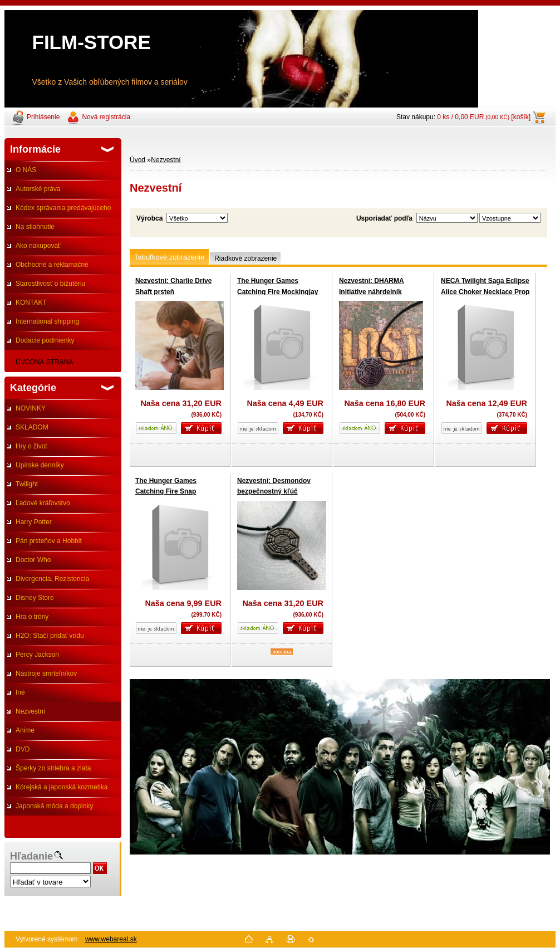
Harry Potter (34, 522)
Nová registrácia (106, 117)
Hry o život (31, 446)
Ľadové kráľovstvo (43, 503)
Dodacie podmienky (45, 340)
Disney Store (35, 598)
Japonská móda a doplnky (54, 806)
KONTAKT (31, 302)
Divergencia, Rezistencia (52, 579)
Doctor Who (33, 560)
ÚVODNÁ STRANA (44, 362)
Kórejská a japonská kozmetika (62, 787)
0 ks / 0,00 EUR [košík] (484, 117)
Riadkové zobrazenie (245, 258)
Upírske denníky (40, 465)
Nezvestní (30, 711)
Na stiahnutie (35, 227)
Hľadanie (31, 856)
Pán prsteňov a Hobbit (49, 541)
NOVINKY (31, 408)
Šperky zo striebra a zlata (53, 768)
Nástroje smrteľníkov (46, 673)
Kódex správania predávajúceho (63, 208)
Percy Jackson (37, 655)
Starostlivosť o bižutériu (50, 284)
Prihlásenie (43, 117)
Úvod (137, 160)
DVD (23, 749)
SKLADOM (32, 427)
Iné (20, 692)
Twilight (27, 484)
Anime (25, 730)
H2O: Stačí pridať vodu (50, 636)
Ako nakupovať (38, 246)
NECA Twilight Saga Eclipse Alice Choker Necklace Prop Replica (485, 292)
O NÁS (26, 170)
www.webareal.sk (111, 939)
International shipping (47, 321)
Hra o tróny (32, 617)
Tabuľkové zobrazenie (169, 257)
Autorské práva (38, 189)
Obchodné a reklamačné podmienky (46, 267)
